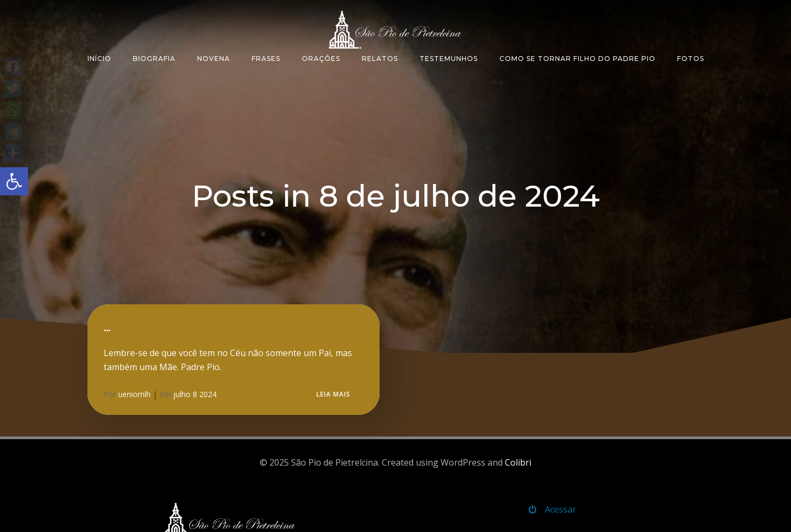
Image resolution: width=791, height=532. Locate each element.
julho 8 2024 (195, 394)
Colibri (518, 462)
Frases (266, 59)
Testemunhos (449, 59)
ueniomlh (134, 394)
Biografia (154, 59)
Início (99, 59)
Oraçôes (321, 59)
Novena (214, 59)
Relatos (380, 59)
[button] (14, 181)
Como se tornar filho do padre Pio (577, 59)
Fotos (691, 59)
